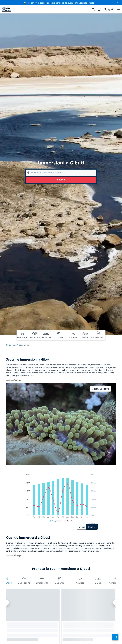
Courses (80, 580)
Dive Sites (60, 580)
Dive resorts (24, 580)
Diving (98, 580)
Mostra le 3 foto (100, 389)
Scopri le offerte (86, 3)
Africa (19, 345)
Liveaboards (42, 580)
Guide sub (10, 345)
